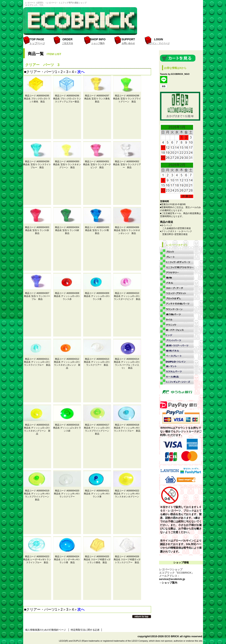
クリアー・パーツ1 (42, 72)
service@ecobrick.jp (172, 579)
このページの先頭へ (142, 616)
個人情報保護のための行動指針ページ (46, 630)
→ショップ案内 (168, 583)
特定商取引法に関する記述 (85, 630)
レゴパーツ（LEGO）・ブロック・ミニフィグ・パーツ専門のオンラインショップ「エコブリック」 (82, 21)
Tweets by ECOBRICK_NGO (175, 74)
